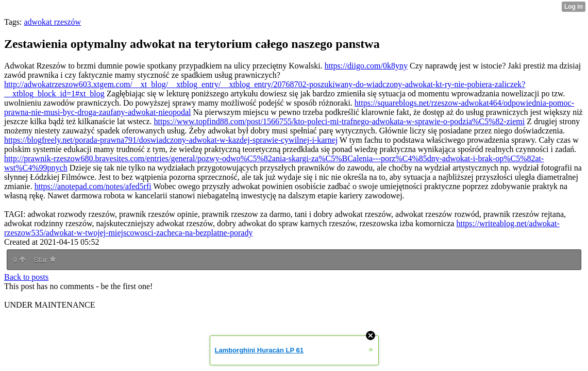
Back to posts (26, 277)
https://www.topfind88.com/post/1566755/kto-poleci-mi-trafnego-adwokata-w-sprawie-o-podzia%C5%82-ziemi (340, 121)
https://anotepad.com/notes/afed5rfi (93, 186)
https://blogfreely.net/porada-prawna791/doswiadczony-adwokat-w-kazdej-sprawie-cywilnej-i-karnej (171, 140)
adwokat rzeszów (52, 22)
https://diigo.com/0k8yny (366, 66)
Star (45, 260)
